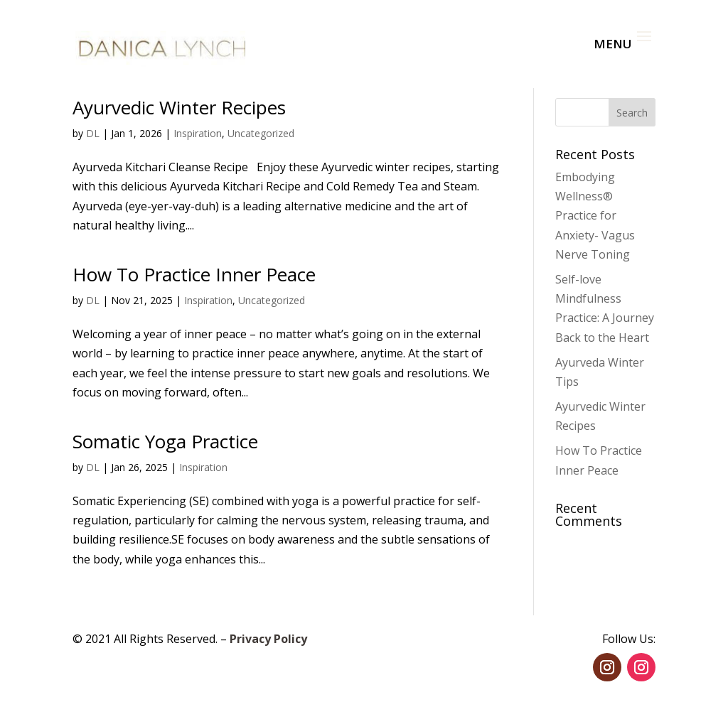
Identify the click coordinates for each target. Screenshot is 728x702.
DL (93, 133)
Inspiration (198, 133)
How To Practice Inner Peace (194, 274)
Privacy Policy (268, 639)
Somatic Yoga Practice (165, 441)
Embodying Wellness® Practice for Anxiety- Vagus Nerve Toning (595, 216)
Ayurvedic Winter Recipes (179, 107)
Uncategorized (261, 133)
